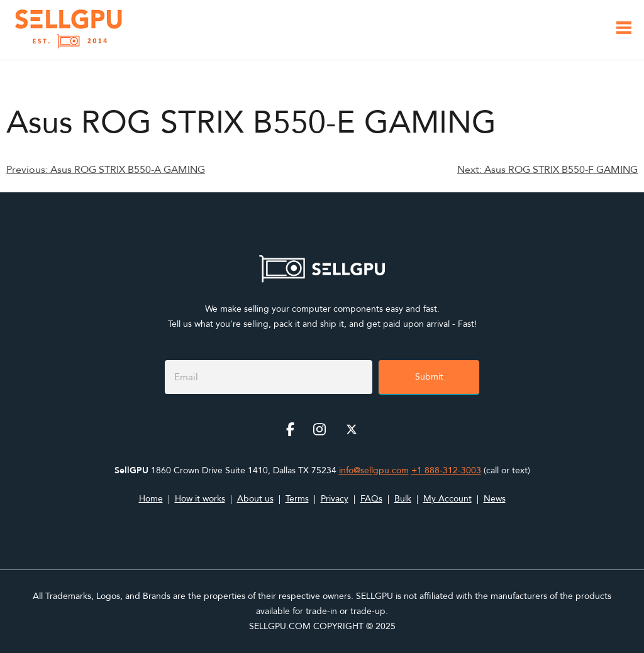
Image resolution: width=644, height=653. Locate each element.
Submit (429, 377)
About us (255, 499)
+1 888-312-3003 (446, 470)
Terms (297, 499)
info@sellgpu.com (374, 470)
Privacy (335, 499)
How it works (200, 499)
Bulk (403, 499)
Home (151, 499)
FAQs (371, 499)
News (495, 499)
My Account (447, 499)
